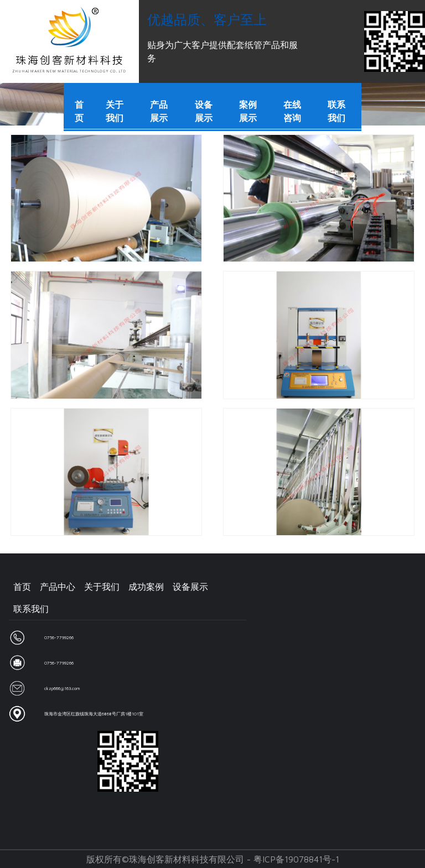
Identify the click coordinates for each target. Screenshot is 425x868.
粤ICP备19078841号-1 (296, 859)
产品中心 (58, 587)
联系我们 (31, 609)
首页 (22, 587)
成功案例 (146, 587)
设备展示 (190, 587)
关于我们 (102, 587)
